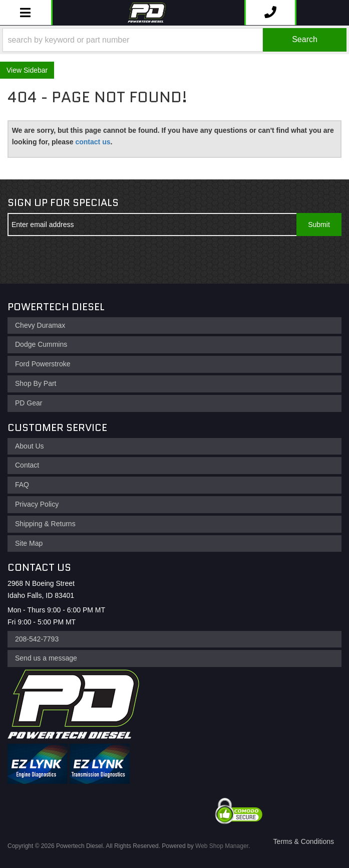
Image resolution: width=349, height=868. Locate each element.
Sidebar (36, 70)
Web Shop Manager (222, 846)
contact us (93, 142)
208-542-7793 (37, 639)
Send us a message (46, 658)
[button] (174, 40)
